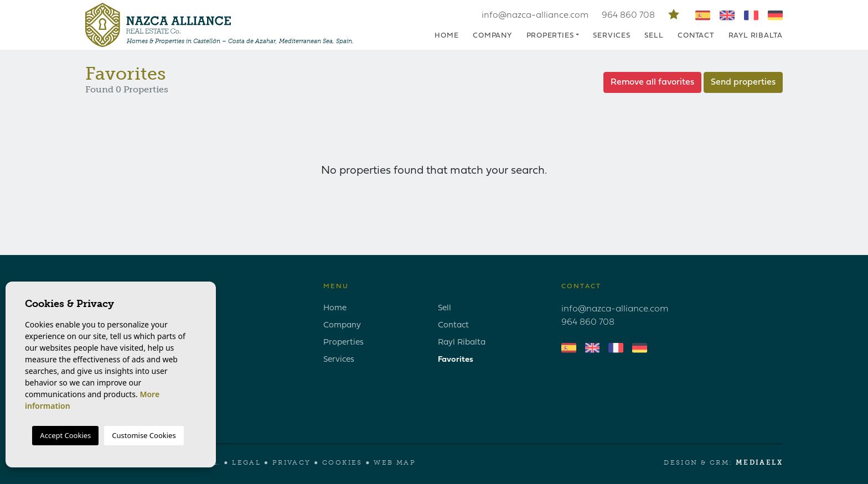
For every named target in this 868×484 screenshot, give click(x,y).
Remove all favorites (652, 82)
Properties (343, 343)
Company (492, 36)
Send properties (743, 82)
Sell (654, 36)
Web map (395, 462)
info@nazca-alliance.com (535, 15)
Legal (246, 462)
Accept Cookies (65, 435)
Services (611, 36)
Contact (696, 36)
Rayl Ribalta (756, 36)
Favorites (456, 360)
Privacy (292, 462)
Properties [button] (550, 36)
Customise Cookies (144, 435)
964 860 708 (629, 15)
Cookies (342, 462)
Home (446, 36)
